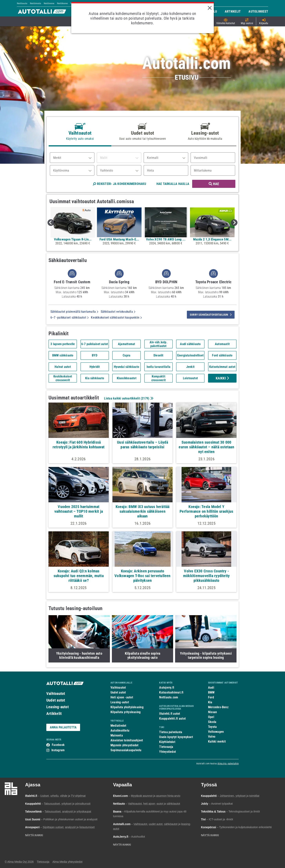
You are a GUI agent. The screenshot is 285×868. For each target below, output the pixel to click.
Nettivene (49, 3)
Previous (51, 223)
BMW (211, 692)
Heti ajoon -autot (122, 697)
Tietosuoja (166, 747)
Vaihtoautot (56, 693)
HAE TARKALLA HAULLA (173, 184)
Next (234, 223)
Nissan (212, 712)
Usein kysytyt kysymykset (176, 737)
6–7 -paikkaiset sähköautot (69, 318)
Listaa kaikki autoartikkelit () (128, 398)
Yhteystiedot (168, 752)
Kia (210, 702)
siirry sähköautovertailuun (211, 315)
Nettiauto (22, 3)
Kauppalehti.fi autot (172, 719)
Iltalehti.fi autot (170, 714)
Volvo (212, 737)
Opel (211, 717)
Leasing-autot (58, 707)
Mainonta (117, 735)
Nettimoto (35, 3)
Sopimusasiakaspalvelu (126, 750)
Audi (211, 688)
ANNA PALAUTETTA (63, 727)
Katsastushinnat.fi (171, 692)
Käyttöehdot (167, 742)
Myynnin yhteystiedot (125, 745)
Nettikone (62, 3)
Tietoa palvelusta (171, 732)
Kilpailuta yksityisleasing (127, 707)
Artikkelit (54, 714)
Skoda (212, 722)
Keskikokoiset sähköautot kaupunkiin (116, 318)
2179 (145, 398)
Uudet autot (56, 700)
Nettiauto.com (169, 697)
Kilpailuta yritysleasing (126, 712)
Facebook (58, 745)
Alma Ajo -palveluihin (228, 764)
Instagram (58, 750)
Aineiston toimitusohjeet (127, 740)
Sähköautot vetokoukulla (118, 312)
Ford (211, 697)
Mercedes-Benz (218, 707)
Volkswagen (216, 732)
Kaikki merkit (217, 741)
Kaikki (222, 378)
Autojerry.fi (167, 688)
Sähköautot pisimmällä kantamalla (74, 312)
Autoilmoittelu (120, 730)
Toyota (212, 727)
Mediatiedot (118, 726)
